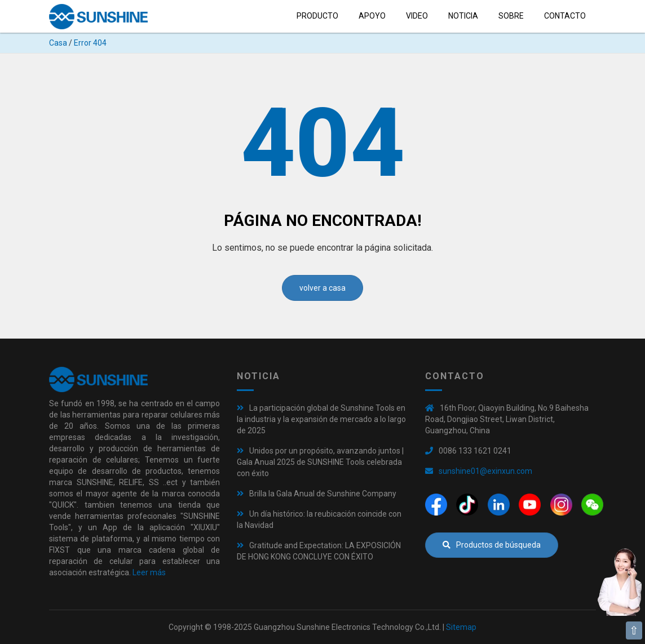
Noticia (463, 16)
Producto (317, 16)
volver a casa (322, 288)
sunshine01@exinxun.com (485, 471)
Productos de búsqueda (492, 545)
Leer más (149, 572)
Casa (58, 43)
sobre (511, 16)
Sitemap (461, 627)
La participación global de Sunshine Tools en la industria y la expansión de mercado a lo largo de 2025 (321, 419)
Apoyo (372, 16)
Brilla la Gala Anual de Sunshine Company (323, 494)
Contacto (565, 16)
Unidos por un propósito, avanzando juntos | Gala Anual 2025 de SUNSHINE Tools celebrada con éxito (320, 462)
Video (417, 16)
